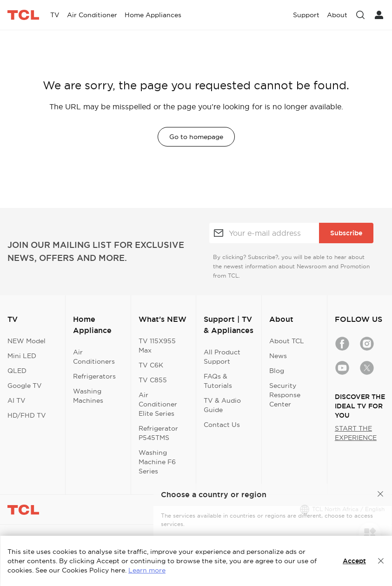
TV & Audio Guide (222, 405)
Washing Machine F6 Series (157, 462)
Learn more (147, 570)
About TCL (287, 341)
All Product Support (222, 357)
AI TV (17, 400)
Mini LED (22, 356)
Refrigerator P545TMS (158, 433)
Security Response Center (285, 395)
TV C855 (153, 380)
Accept (354, 561)
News (278, 356)
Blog (277, 371)
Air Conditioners (94, 357)
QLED (17, 371)
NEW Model (27, 341)
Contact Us (222, 425)
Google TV (25, 386)
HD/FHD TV (27, 415)
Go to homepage (196, 137)
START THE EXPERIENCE (356, 433)
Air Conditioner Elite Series (158, 404)
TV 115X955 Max (157, 346)
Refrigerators (94, 376)
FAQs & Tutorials (218, 381)
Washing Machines (88, 396)
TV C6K (151, 365)
